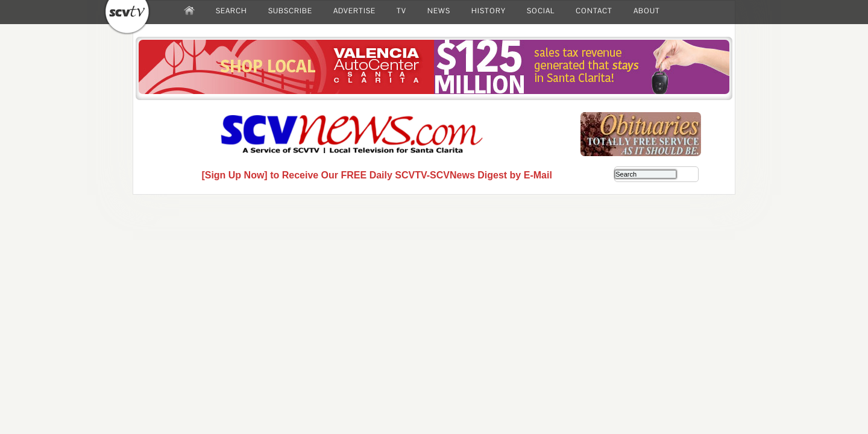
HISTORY (489, 11)
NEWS (439, 11)
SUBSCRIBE (290, 11)
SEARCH (231, 11)
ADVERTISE (354, 11)
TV (401, 11)
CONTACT (594, 11)
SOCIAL (541, 11)
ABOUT (647, 11)
